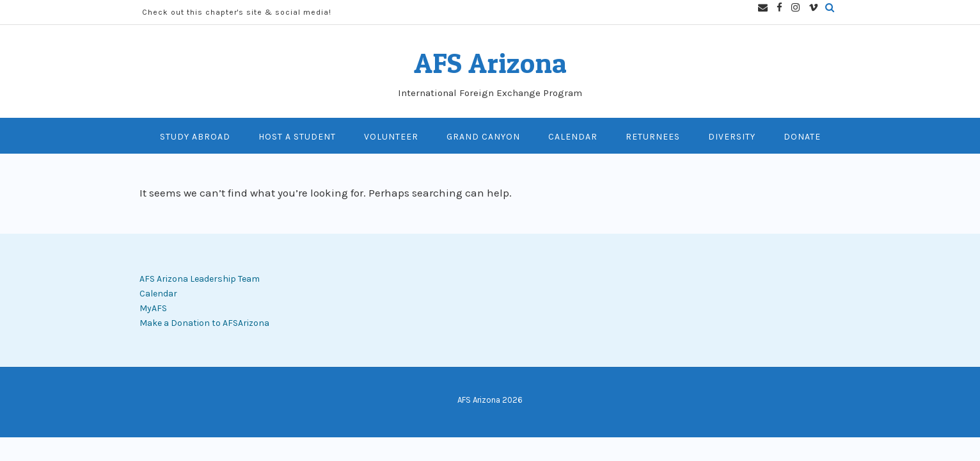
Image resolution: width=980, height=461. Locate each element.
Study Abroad (195, 137)
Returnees (653, 137)
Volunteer (391, 137)
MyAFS (153, 308)
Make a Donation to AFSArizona (204, 323)
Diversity (732, 137)
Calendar (573, 137)
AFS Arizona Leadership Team (200, 279)
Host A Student (297, 137)
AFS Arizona (490, 63)
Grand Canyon (483, 137)
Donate (802, 137)
